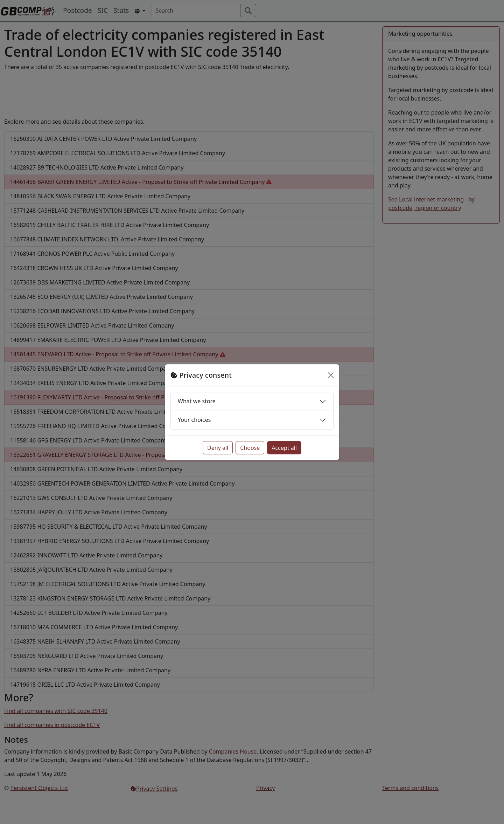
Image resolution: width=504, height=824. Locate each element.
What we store (197, 401)
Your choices (194, 420)
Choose (250, 448)
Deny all (218, 448)
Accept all (284, 448)
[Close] (331, 375)
